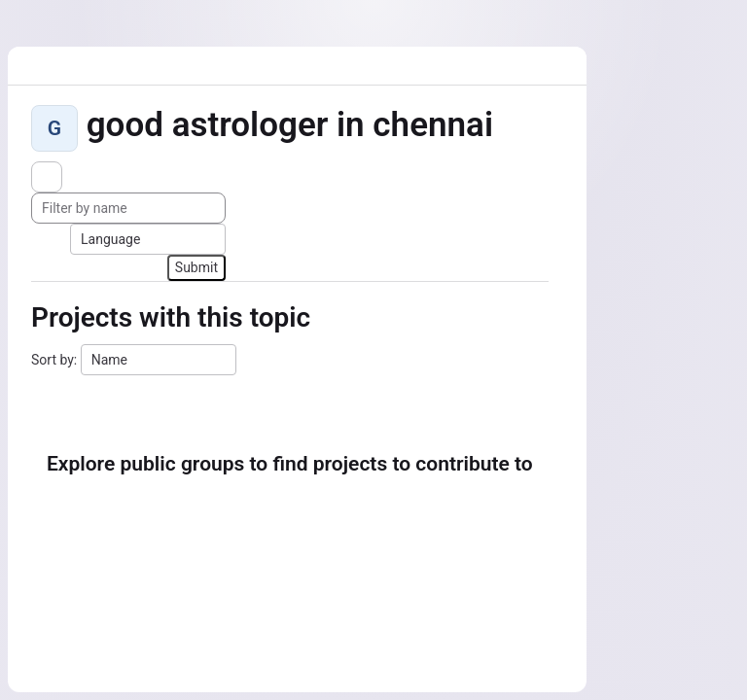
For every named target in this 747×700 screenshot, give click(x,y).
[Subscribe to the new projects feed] (47, 177)
